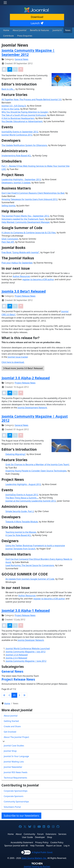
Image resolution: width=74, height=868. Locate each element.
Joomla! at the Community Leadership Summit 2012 (31, 501)
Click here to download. (13, 362)
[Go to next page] (19, 695)
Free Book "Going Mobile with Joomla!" (20, 252)
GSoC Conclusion (10, 239)
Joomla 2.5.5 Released (16, 658)
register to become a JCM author (38, 279)
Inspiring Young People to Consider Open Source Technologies (36, 471)
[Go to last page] (24, 695)
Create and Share (12, 726)
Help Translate (37, 846)
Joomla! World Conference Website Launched (28, 648)
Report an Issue (54, 846)
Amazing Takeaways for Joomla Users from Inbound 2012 (30, 199)
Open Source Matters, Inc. (34, 858)
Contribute (9, 36)
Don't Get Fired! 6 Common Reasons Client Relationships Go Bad (33, 193)
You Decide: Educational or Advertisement (22, 121)
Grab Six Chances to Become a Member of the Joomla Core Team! (37, 464)
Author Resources (21, 276)
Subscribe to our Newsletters (21, 816)
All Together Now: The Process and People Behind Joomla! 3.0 (31, 99)
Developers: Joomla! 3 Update (16, 183)
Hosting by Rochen (37, 866)
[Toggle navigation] (5, 3)
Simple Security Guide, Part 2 (20, 511)
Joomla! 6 (57, 30)
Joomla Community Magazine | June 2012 (26, 661)
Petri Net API (8, 242)
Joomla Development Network (32, 408)
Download (37, 17)
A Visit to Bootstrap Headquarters (18, 118)
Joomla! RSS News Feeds (16, 772)
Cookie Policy (57, 842)
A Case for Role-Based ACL (18, 535)
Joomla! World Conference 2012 (17, 135)
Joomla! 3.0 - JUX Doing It (14, 106)
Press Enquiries (25, 36)
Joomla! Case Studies (14, 746)
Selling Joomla (8, 206)
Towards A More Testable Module (22, 522)
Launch (37, 23)
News (68, 30)
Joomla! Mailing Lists (14, 762)
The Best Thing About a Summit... (22, 498)
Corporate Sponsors (14, 796)
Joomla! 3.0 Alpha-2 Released (26, 378)
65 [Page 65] (14, 695)
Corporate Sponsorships (16, 791)
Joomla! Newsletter (13, 767)
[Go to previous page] (9, 695)
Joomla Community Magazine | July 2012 (26, 652)
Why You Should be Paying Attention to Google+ (25, 112)
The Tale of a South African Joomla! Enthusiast (24, 115)
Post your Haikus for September (17, 263)
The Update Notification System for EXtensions (24, 145)
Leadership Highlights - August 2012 (23, 484)
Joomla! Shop (10, 751)
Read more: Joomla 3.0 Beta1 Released (23, 368)
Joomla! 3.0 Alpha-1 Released (26, 611)
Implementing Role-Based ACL (16, 156)
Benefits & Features (39, 30)
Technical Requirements (15, 778)
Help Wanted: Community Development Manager (26, 222)
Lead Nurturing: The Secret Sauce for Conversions (30, 565)
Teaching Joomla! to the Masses (21, 532)
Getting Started (11, 721)
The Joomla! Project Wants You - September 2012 (25, 216)
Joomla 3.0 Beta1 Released (24, 291)
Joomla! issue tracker (18, 357)
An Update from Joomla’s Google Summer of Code (30, 579)
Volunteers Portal (12, 807)
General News (21, 59)
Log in (67, 846)
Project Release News (25, 296)
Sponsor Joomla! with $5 (16, 846)
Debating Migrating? (16, 454)
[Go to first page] (4, 695)
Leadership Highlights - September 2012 (21, 179)
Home (6, 30)
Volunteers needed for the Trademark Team (23, 219)
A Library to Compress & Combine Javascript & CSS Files (29, 233)
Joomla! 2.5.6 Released (17, 655)
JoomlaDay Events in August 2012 (22, 495)
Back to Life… (8, 89)
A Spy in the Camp (10, 109)
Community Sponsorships (16, 802)
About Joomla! (20, 30)
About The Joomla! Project (16, 737)
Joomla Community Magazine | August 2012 (35, 418)
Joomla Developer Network (31, 640)
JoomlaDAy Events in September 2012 (20, 132)
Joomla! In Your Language (16, 756)
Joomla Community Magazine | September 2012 (28, 52)
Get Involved (10, 732)
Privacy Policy (42, 842)
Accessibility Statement (22, 842)
